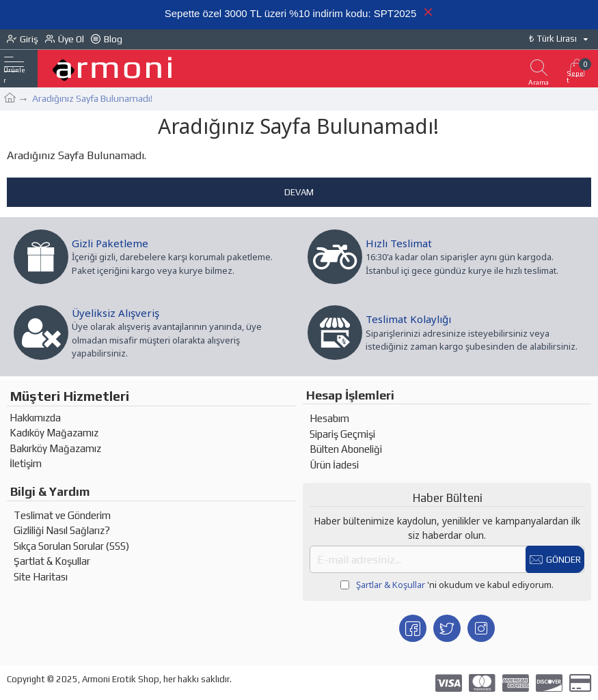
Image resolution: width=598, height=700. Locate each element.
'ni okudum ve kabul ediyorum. (447, 585)
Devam (299, 192)
